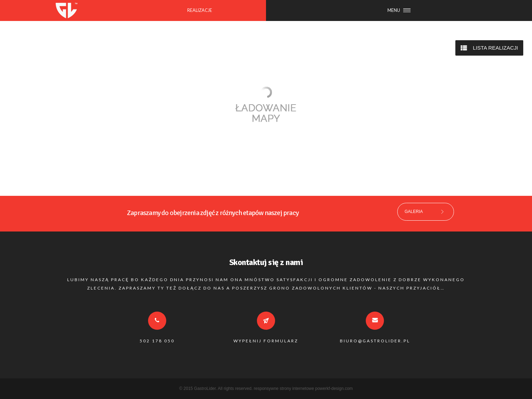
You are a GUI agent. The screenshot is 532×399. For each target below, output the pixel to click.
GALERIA (414, 212)
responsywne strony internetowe (284, 389)
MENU (394, 10)
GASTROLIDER (66, 10)
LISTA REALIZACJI (495, 48)
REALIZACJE (200, 10)
